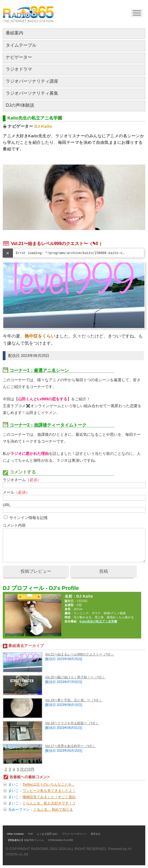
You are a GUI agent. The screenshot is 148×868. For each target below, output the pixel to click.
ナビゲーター (19, 57)
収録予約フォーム (34, 840)
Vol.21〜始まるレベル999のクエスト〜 (49, 244)
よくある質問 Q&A (47, 834)
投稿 (104, 571)
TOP (31, 834)
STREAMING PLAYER (60, 840)
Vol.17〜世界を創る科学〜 (64, 746)
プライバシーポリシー (74, 834)
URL (7, 505)
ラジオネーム (22, 480)
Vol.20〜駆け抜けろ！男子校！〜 (69, 677)
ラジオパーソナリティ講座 (32, 81)
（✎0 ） (96, 244)
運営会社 (95, 834)
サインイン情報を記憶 (28, 518)
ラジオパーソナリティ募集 (32, 93)
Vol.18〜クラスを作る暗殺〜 (66, 723)
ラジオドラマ (19, 69)
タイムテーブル (21, 45)
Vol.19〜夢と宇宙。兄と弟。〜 (68, 700)
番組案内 (14, 33)
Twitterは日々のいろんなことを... (49, 785)
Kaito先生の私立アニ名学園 (98, 621)
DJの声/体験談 (20, 105)
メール (16, 492)
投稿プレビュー (36, 571)
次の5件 (27, 769)
